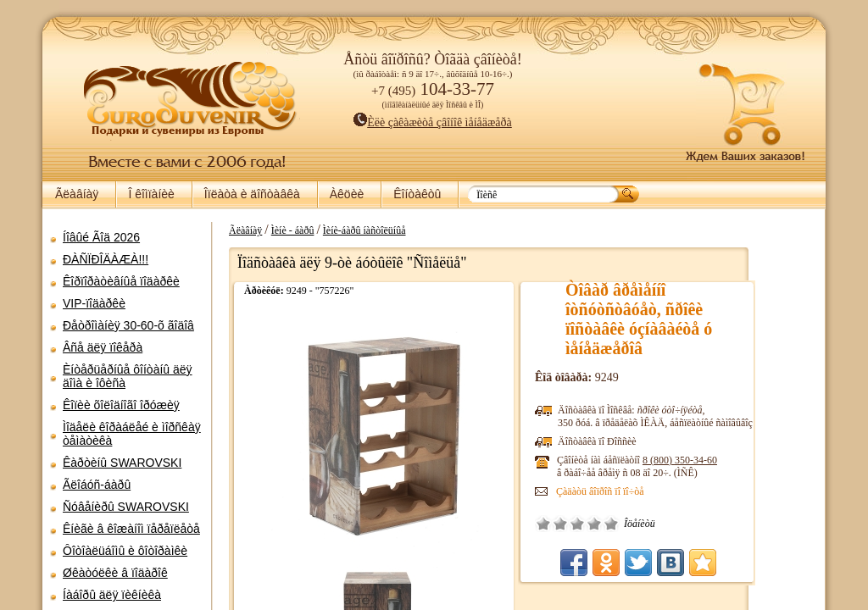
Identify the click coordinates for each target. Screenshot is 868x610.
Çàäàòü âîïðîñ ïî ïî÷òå (659, 491)
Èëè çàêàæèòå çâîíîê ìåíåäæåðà (433, 122)
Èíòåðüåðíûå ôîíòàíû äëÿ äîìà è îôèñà (128, 376)
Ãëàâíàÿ (77, 194)
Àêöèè (347, 194)
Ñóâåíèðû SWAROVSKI (126, 507)
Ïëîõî (619, 524)
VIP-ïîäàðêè (94, 303)
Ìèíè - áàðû (351, 230)
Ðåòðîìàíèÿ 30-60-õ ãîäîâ (128, 325)
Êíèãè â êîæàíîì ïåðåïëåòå (131, 529)
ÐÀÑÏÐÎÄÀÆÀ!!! (106, 259)
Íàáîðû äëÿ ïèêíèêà (112, 595)
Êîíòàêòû (417, 194)
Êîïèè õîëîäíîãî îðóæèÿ (121, 405)
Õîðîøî (653, 524)
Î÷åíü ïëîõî (602, 524)
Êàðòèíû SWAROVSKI (122, 463)
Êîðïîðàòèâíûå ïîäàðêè (121, 281)
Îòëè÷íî (670, 524)
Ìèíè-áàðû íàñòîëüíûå (423, 230)
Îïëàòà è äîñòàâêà (252, 194)
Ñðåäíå (636, 524)
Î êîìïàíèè (151, 194)
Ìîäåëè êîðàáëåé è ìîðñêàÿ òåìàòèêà (132, 434)
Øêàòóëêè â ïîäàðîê (115, 573)
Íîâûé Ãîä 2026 (101, 237)
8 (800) (738, 460)
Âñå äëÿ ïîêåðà (103, 347)
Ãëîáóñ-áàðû (97, 485)
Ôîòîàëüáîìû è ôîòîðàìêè (125, 551)
